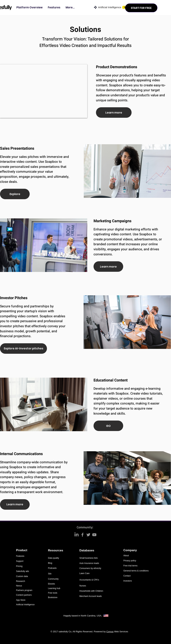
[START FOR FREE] (141, 8)
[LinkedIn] (77, 535)
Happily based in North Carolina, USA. (83, 616)
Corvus (110, 632)
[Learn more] (114, 113)
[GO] (108, 426)
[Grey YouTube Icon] (94, 535)
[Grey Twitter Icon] (88, 535)
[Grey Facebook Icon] (82, 535)
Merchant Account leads (91, 596)
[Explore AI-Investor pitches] (23, 349)
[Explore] (15, 194)
